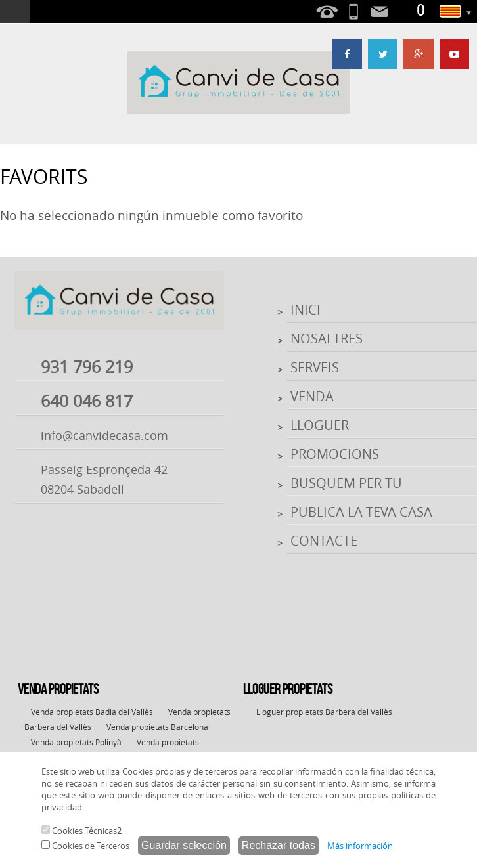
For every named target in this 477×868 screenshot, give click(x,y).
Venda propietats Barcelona (157, 727)
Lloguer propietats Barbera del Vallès (324, 712)
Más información (360, 846)
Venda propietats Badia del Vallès (92, 712)
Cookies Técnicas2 (81, 831)
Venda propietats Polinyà (76, 742)
